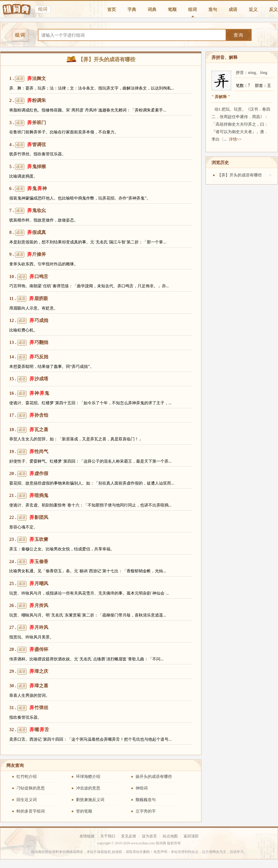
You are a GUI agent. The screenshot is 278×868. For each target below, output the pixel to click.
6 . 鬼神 (28, 189)
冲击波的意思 (88, 788)
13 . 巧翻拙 (29, 343)
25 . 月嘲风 (29, 584)
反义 (273, 10)
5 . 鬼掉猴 (28, 167)
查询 (238, 35)
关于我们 (108, 836)
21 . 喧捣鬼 (29, 496)
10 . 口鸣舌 (29, 277)
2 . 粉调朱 (28, 101)
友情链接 (87, 836)
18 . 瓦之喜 (29, 430)
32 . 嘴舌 (29, 730)
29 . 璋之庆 (29, 672)
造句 (213, 10)
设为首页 (149, 836)
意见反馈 (129, 836)
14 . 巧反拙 (29, 357)
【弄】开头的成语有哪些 (240, 175)
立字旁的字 (146, 811)
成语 (233, 10)
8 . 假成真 (28, 233)
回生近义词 (27, 800)
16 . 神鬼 (29, 394)
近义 (253, 10)
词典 (152, 10)
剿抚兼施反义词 (90, 800)
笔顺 (172, 10)
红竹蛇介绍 (27, 777)
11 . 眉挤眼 (29, 299)
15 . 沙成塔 (29, 379)
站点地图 (170, 836)
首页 (112, 10)
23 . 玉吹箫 (29, 540)
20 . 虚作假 (29, 474)
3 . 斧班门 (28, 123)
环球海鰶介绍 (88, 777)
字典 (132, 10)
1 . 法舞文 (28, 79)
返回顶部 (191, 836)
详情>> (235, 139)
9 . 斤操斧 (28, 255)
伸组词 (142, 788)
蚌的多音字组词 (31, 811)
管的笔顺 (84, 811)
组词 (192, 10)
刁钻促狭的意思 (31, 788)
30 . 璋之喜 (29, 686)
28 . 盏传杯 (29, 650)
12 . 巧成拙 (29, 321)
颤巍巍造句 (146, 800)
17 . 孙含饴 (29, 416)
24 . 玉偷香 (29, 562)
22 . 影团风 (29, 518)
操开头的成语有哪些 (154, 777)
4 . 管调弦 (28, 145)
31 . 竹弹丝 (29, 708)
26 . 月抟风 (29, 606)
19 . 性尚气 (29, 452)
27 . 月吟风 (29, 628)
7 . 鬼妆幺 (28, 211)
